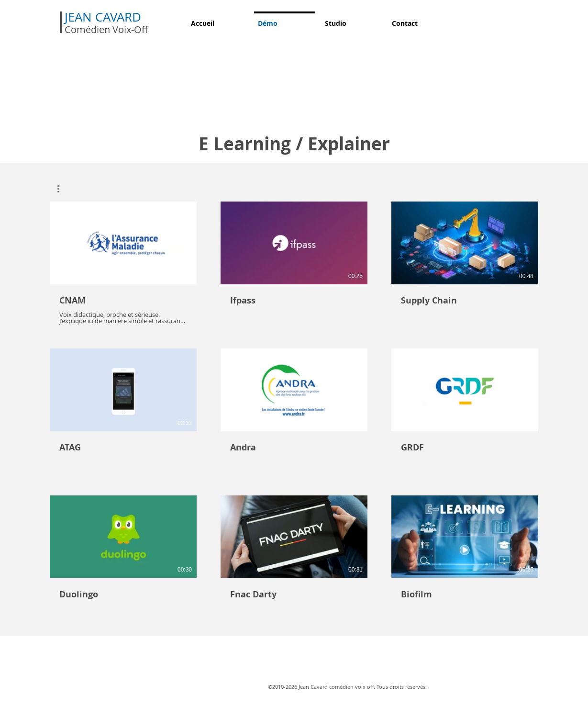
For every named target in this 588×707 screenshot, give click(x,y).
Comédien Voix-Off (106, 29)
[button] (63, 189)
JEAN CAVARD (105, 17)
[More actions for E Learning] (63, 189)
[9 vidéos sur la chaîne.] (294, 410)
